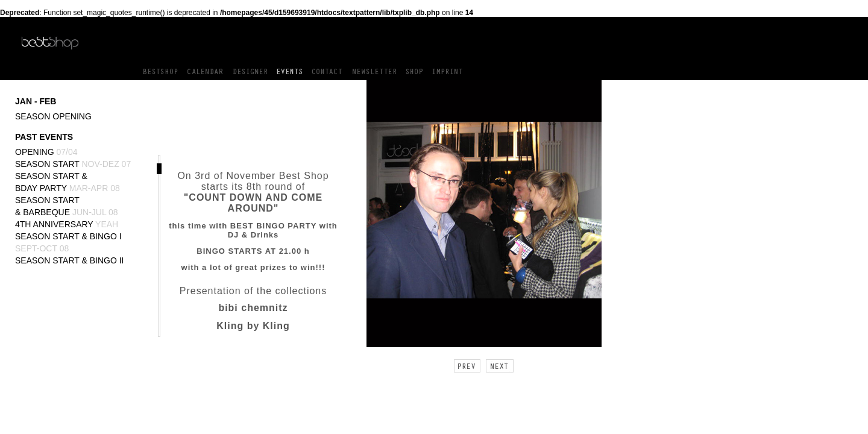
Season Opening (53, 116)
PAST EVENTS (44, 137)
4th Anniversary (67, 224)
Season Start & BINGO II (70, 260)
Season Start (73, 164)
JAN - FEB (36, 101)
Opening (46, 152)
